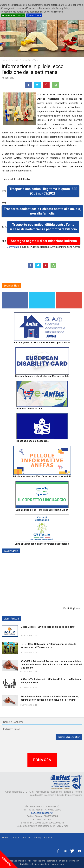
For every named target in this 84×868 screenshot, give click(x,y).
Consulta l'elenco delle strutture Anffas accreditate (42, 376)
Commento (13, 247)
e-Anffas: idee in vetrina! (29, 409)
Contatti (15, 838)
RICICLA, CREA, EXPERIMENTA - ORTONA (43, 592)
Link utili (26, 838)
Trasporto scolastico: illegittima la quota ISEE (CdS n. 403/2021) (43, 191)
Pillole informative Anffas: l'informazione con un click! (42, 476)
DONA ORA (42, 760)
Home (5, 838)
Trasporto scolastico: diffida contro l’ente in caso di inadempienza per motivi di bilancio (43, 227)
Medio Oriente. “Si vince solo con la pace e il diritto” (48, 627)
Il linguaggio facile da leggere (32, 441)
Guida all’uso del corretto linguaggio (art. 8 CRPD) (42, 510)
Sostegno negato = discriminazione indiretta (44, 241)
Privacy (37, 838)
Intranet (48, 838)
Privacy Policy (34, 15)
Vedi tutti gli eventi (73, 608)
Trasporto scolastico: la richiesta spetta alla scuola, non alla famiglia (42, 211)
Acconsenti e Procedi (13, 15)
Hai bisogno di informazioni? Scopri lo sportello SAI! (42, 343)
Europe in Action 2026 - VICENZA (39, 559)
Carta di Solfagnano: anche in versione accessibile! (42, 544)
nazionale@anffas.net (42, 813)
